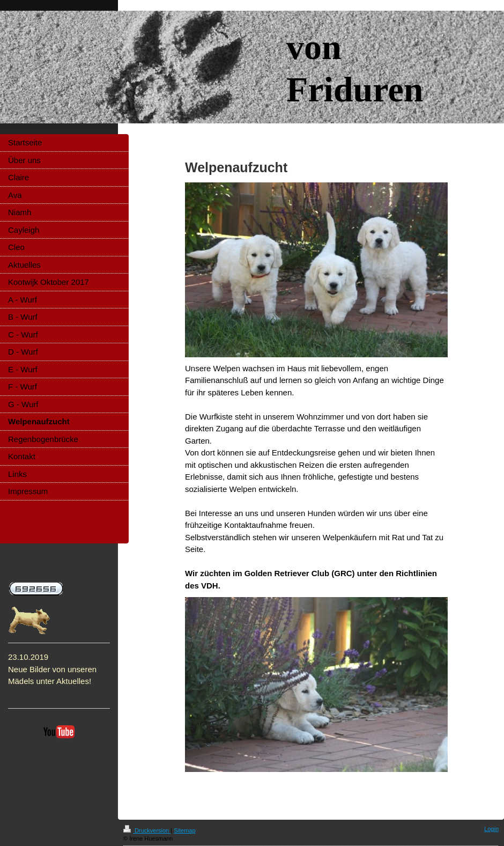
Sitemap (184, 830)
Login (491, 829)
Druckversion (147, 830)
